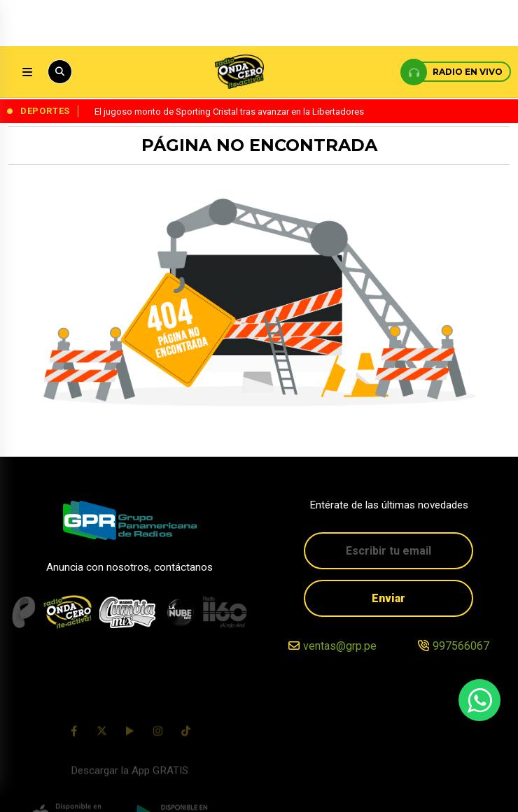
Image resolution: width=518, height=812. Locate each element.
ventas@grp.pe (340, 647)
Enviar (388, 599)
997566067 (461, 647)
